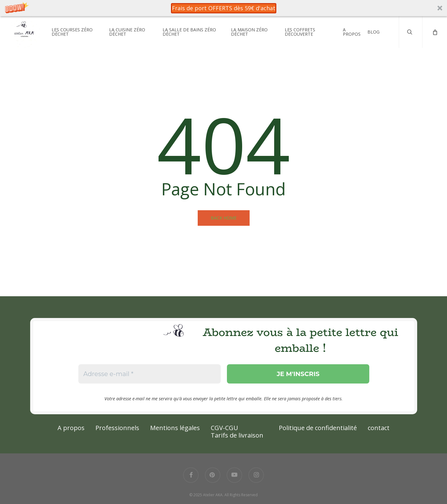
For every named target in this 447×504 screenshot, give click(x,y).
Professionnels (117, 428)
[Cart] (435, 35)
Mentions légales (175, 428)
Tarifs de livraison (237, 435)
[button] (223, 8)
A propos (71, 428)
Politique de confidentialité (318, 428)
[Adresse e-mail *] (149, 374)
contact (379, 428)
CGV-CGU (224, 428)
